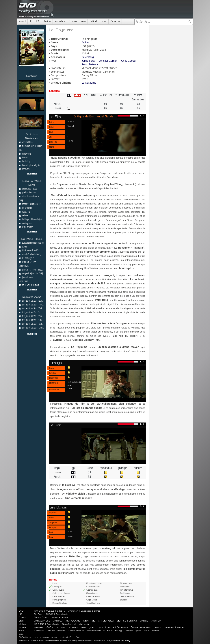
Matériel (93, 21)
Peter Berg (88, 57)
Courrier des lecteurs (141, 627)
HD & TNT (39, 624)
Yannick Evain (37, 641)
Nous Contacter (151, 631)
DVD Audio (61, 627)
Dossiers (74, 627)
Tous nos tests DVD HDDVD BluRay (104, 631)
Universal (71, 121)
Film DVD (39, 611)
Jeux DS (144, 621)
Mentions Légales (133, 631)
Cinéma (47, 21)
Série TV (61, 611)
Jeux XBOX (108, 621)
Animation (73, 611)
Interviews (39, 627)
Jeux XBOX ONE (42, 621)
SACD (50, 627)
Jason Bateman (90, 64)
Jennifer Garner (108, 61)
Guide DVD (122, 627)
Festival (157, 627)
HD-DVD (49, 614)
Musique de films (60, 617)
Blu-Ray (38, 614)
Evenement (169, 627)
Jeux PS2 (121, 621)
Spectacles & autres (90, 611)
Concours (73, 21)
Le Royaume (89, 83)
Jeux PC (96, 621)
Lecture (110, 627)
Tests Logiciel (87, 627)
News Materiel (69, 624)
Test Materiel (62, 614)
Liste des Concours (56, 631)
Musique (50, 611)
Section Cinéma (42, 617)
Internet (180, 627)
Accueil (22, 21)
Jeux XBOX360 (73, 621)
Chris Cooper (129, 61)
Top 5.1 (100, 627)
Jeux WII (133, 621)
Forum (104, 21)
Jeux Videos (60, 21)
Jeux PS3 (58, 621)
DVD (38, 21)
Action (85, 42)
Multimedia (84, 624)
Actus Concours (76, 631)
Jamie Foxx (88, 61)
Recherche (115, 21)
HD (31, 21)
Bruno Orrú (65, 641)
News (83, 21)
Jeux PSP (156, 621)
